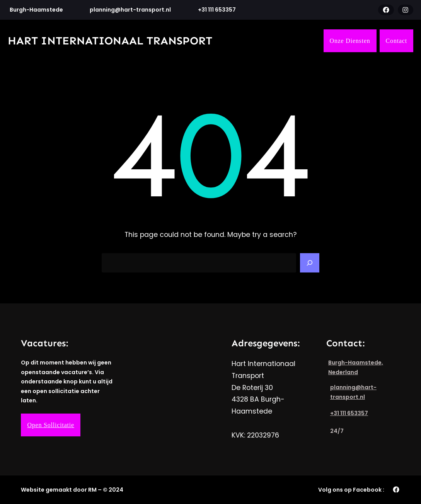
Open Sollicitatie (51, 425)
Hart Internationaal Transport (110, 41)
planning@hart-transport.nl (130, 10)
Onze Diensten (350, 41)
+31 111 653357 (217, 10)
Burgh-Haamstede (36, 10)
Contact (396, 41)
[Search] (310, 263)
